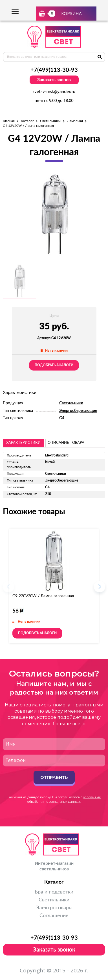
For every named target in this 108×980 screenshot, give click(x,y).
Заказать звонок (54, 80)
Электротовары (54, 908)
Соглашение (54, 916)
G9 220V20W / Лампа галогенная (43, 596)
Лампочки (75, 121)
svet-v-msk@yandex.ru (54, 92)
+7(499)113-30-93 (54, 70)
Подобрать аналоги (54, 365)
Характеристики (23, 443)
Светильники (50, 121)
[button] (100, 588)
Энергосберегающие (78, 411)
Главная (9, 121)
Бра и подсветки (54, 892)
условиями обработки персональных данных (64, 799)
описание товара (66, 443)
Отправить (54, 777)
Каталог (27, 121)
